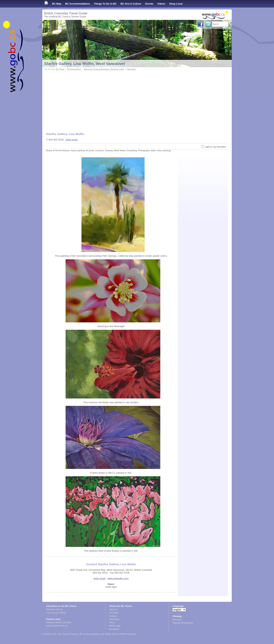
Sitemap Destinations (183, 623)
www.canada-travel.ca (57, 626)
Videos (161, 4)
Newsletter (114, 619)
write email (72, 140)
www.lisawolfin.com (118, 578)
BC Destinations (74, 69)
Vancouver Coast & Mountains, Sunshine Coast (104, 69)
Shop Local (176, 4)
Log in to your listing (56, 613)
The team (114, 613)
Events (149, 4)
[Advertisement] (137, 100)
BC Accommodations (78, 4)
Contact (113, 616)
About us (113, 609)
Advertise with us (54, 609)
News (112, 622)
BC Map (57, 4)
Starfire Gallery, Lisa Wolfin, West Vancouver (85, 64)
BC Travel (60, 69)
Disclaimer (114, 629)
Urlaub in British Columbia (59, 622)
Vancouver (131, 69)
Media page (115, 626)
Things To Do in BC (105, 4)
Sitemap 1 (177, 620)
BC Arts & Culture (131, 4)
